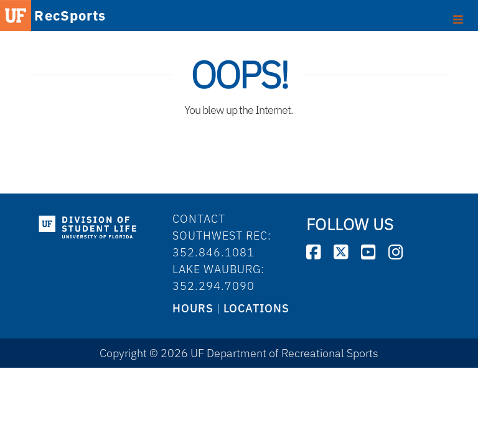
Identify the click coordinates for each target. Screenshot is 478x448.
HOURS (193, 308)
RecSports (70, 16)
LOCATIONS (256, 308)
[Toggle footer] (458, 18)
